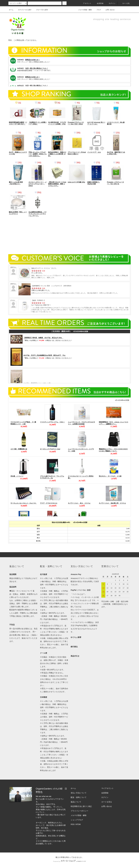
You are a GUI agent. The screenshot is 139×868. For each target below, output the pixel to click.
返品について (76, 802)
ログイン (111, 3)
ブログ (97, 10)
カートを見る (107, 802)
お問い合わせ (109, 10)
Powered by (69, 861)
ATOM (78, 824)
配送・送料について (79, 797)
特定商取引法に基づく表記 (81, 806)
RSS (73, 824)
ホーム (11, 10)
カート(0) (124, 3)
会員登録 (99, 3)
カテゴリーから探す (23, 10)
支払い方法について (79, 793)
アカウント (86, 3)
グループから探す (41, 10)
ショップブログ (77, 820)
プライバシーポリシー (79, 811)
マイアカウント (107, 788)
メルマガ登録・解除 (83, 10)
